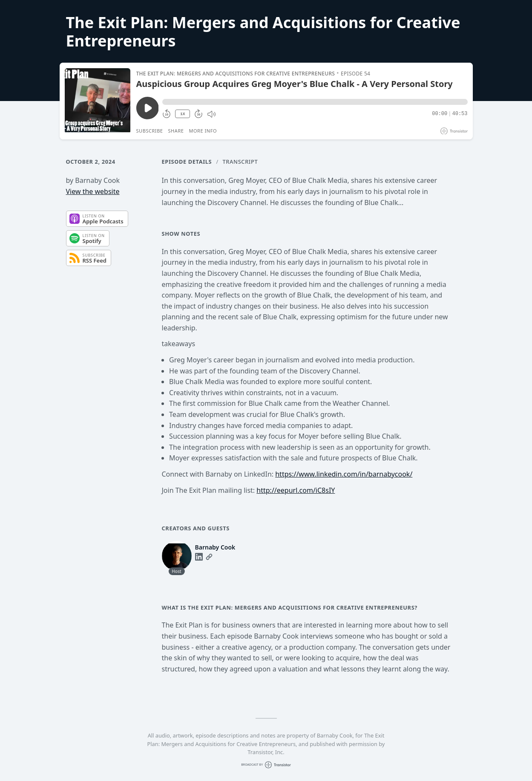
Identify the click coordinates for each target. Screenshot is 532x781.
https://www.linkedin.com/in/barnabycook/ (344, 474)
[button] (315, 102)
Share (176, 131)
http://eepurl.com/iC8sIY (296, 490)
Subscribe (150, 131)
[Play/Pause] (98, 101)
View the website (93, 191)
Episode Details (187, 162)
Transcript (240, 162)
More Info (203, 131)
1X (183, 114)
